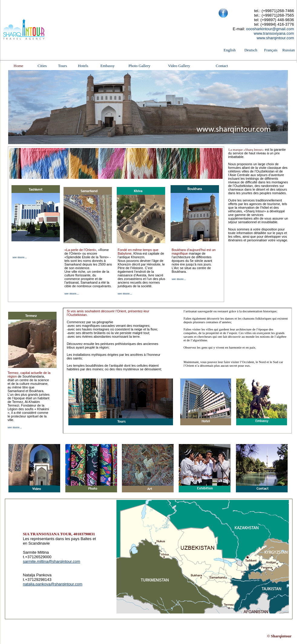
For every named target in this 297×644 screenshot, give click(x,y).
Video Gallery (179, 66)
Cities (42, 66)
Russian (289, 50)
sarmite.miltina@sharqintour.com (52, 561)
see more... (20, 257)
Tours (62, 66)
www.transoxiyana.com (274, 33)
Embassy (108, 66)
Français (271, 50)
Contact (222, 66)
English (230, 50)
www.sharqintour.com (275, 38)
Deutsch (251, 50)
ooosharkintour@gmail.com (270, 29)
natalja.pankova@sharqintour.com (53, 584)
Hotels (83, 66)
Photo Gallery (140, 66)
